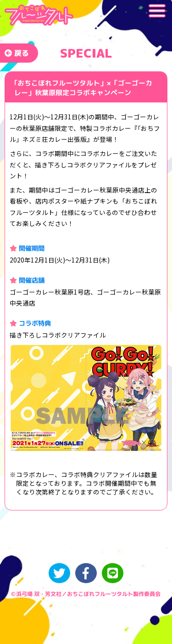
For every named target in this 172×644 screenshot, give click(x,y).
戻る (17, 53)
